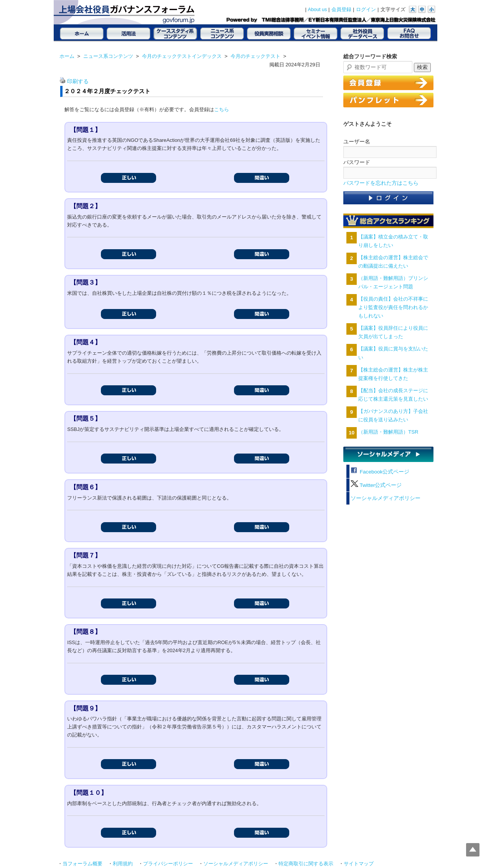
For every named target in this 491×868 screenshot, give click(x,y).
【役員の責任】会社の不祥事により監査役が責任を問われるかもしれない (393, 307)
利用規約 (123, 864)
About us (318, 10)
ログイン (366, 10)
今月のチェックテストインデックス (182, 56)
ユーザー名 (357, 141)
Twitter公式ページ (376, 485)
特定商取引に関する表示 (306, 864)
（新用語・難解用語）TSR (388, 432)
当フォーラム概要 (82, 864)
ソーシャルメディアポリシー (386, 498)
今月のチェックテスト (255, 56)
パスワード (357, 162)
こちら (222, 109)
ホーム (67, 56)
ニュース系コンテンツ (108, 56)
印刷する (78, 81)
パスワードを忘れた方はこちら (381, 183)
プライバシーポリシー (168, 864)
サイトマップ (359, 864)
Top (473, 850)
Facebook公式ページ (380, 472)
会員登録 (341, 10)
